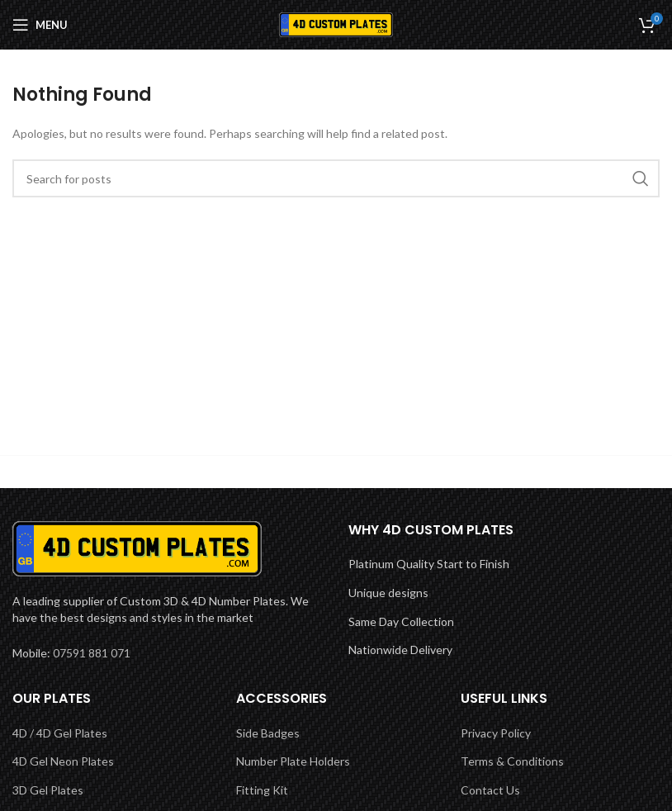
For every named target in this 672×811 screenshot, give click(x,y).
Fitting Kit (262, 790)
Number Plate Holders (293, 761)
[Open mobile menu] (40, 25)
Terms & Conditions (512, 761)
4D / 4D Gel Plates (60, 733)
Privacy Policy (496, 733)
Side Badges (268, 733)
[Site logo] (336, 24)
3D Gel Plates (48, 790)
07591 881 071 (92, 653)
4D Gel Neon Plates (63, 761)
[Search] (336, 178)
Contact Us (490, 790)
